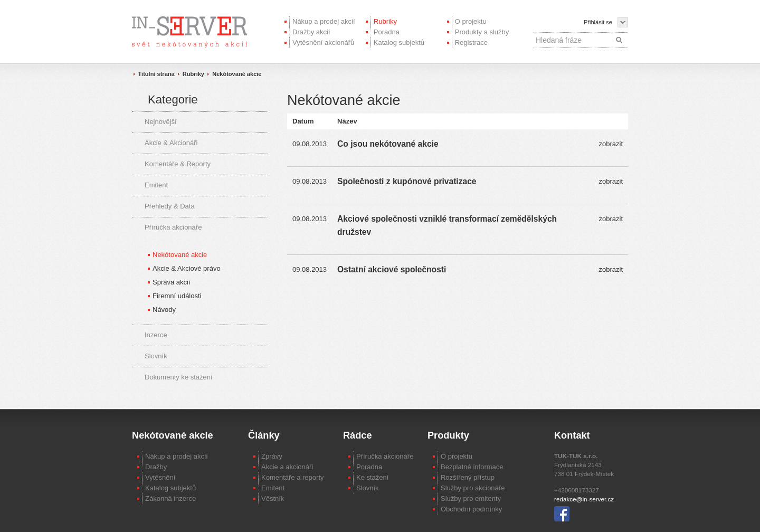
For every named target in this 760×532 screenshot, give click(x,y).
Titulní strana (156, 74)
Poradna (387, 32)
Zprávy (272, 456)
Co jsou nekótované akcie (388, 144)
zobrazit (611, 144)
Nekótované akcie (237, 74)
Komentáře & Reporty (178, 164)
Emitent (156, 185)
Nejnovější (161, 122)
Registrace (471, 42)
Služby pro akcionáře (473, 488)
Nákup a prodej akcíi (177, 456)
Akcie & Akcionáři (171, 143)
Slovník (156, 356)
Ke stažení (372, 477)
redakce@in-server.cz (584, 499)
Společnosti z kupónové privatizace (407, 181)
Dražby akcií (311, 32)
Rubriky (385, 21)
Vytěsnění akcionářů (323, 42)
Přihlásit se (598, 22)
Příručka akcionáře (173, 227)
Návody (164, 310)
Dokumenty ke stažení (179, 377)
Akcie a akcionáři (287, 467)
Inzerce (156, 335)
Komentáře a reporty (293, 477)
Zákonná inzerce (170, 498)
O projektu (471, 21)
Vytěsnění (160, 477)
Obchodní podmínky (471, 509)
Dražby (156, 467)
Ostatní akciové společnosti (392, 269)
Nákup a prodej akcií (324, 21)
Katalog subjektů (399, 42)
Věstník (273, 498)
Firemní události (177, 296)
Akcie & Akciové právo (187, 268)
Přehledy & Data (170, 206)
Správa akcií (172, 282)
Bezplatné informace (472, 467)
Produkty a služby (482, 32)
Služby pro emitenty (471, 498)
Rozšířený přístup (468, 477)
